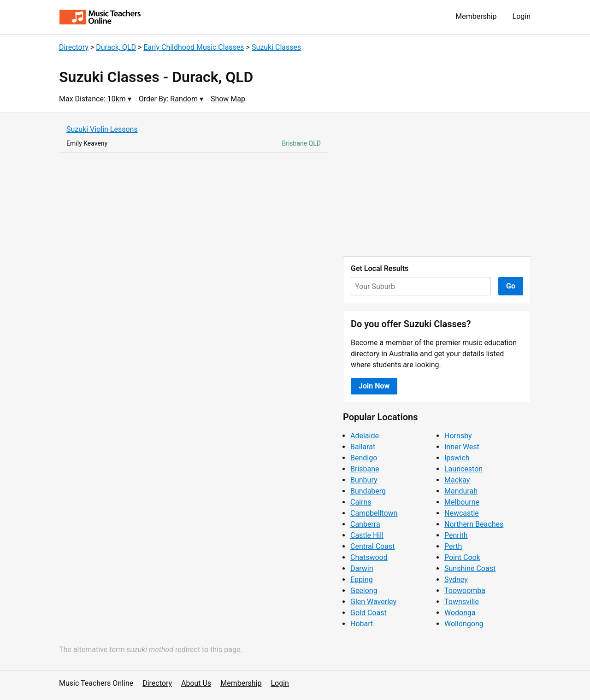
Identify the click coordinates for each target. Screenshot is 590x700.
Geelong (364, 591)
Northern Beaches (474, 524)
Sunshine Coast (470, 568)
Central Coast (372, 546)
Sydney (456, 579)
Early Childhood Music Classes (194, 47)
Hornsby (458, 436)
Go (511, 286)
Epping (362, 579)
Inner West (462, 447)
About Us (196, 683)
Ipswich (457, 458)
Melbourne (462, 502)
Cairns (361, 502)
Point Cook (462, 557)
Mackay (457, 480)
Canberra (365, 524)
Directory (74, 47)
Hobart (362, 624)
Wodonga (460, 613)
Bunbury (364, 480)
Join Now (374, 386)
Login (522, 16)
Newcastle (462, 513)
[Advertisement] (437, 184)
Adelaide (365, 436)
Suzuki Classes (276, 47)
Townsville (462, 602)
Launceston (463, 469)
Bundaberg (368, 491)
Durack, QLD (116, 47)
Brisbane (365, 469)
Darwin (362, 568)
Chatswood (369, 557)
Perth (453, 546)
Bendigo (364, 458)
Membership (476, 16)
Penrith (456, 535)
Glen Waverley (373, 602)
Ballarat (363, 447)
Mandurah (461, 491)
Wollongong (464, 624)
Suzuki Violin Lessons (102, 129)
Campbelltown (374, 513)
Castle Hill (367, 535)
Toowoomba (465, 591)
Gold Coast (369, 613)
